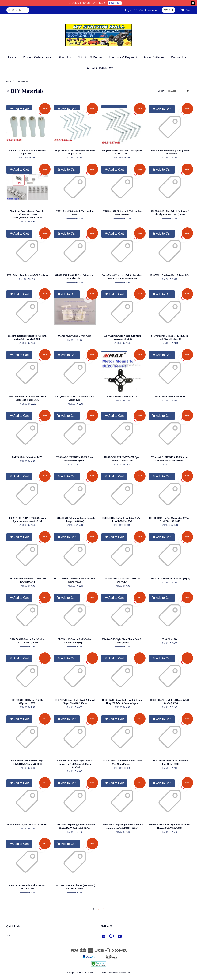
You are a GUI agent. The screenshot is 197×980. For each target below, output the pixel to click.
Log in (129, 10)
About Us (65, 57)
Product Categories (37, 57)
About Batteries (154, 57)
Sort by (161, 91)
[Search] (18, 10)
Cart (188, 10)
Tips (8, 935)
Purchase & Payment (123, 57)
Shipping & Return (90, 57)
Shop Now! (115, 3)
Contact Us (178, 57)
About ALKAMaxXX (100, 68)
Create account (148, 10)
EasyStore (127, 973)
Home (12, 57)
